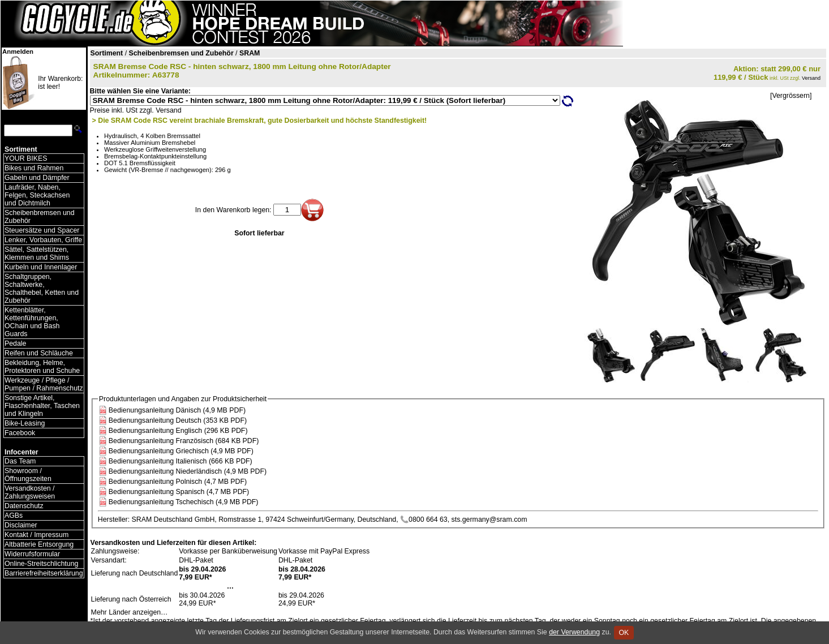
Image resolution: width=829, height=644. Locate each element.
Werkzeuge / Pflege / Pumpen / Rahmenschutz (44, 384)
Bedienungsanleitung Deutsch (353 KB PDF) (178, 420)
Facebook (20, 433)
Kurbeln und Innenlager (41, 267)
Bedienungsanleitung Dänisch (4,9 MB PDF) (177, 410)
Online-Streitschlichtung (41, 564)
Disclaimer (21, 525)
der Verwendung (574, 632)
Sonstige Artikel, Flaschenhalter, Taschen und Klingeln (42, 406)
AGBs (14, 516)
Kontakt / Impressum (36, 535)
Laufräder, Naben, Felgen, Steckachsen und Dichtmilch (37, 195)
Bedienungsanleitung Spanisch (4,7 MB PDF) (179, 492)
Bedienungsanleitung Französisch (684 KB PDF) (184, 441)
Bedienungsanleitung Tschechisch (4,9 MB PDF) (184, 502)
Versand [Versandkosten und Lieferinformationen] (811, 78)
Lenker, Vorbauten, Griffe (43, 240)
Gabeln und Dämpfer (37, 178)
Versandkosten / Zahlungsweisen (30, 492)
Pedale (15, 344)
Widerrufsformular (32, 554)
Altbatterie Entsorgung (39, 544)
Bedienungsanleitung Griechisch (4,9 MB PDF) (181, 451)
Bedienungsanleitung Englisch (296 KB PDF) (178, 431)
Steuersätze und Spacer (42, 230)
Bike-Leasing (25, 423)
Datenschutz (24, 506)
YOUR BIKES (26, 158)
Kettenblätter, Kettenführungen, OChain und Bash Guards (32, 322)
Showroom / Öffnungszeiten (28, 475)
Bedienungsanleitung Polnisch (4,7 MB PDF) (178, 482)
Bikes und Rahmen (34, 168)
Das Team (20, 461)
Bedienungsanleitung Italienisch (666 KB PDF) (181, 461)
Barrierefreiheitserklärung (44, 573)
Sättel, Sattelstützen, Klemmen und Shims (37, 254)
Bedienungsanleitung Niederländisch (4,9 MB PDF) (188, 471)
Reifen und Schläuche (39, 353)
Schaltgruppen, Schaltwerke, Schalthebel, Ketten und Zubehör (42, 289)
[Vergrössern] (791, 96)
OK (624, 633)
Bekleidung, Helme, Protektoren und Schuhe (42, 367)
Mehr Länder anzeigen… (130, 612)
